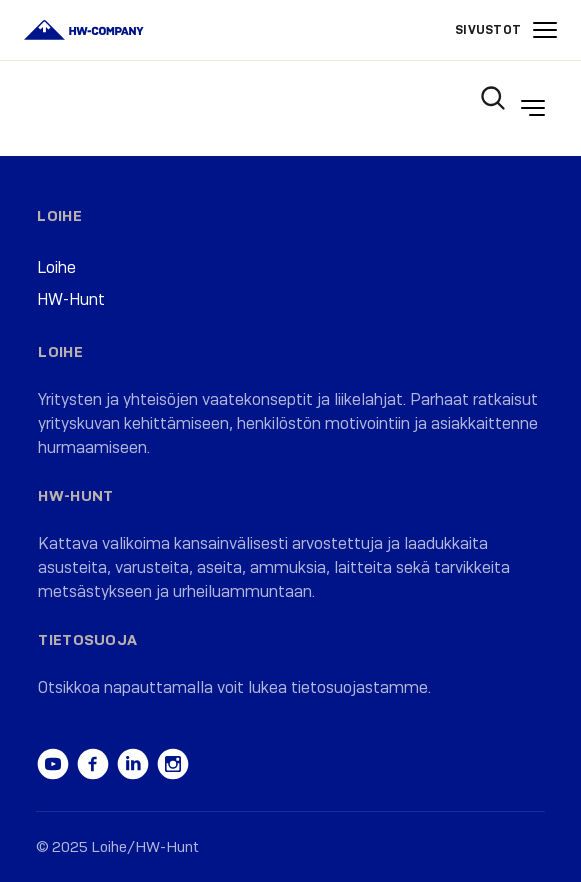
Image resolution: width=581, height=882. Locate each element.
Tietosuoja (87, 640)
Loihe (59, 216)
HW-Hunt (71, 299)
